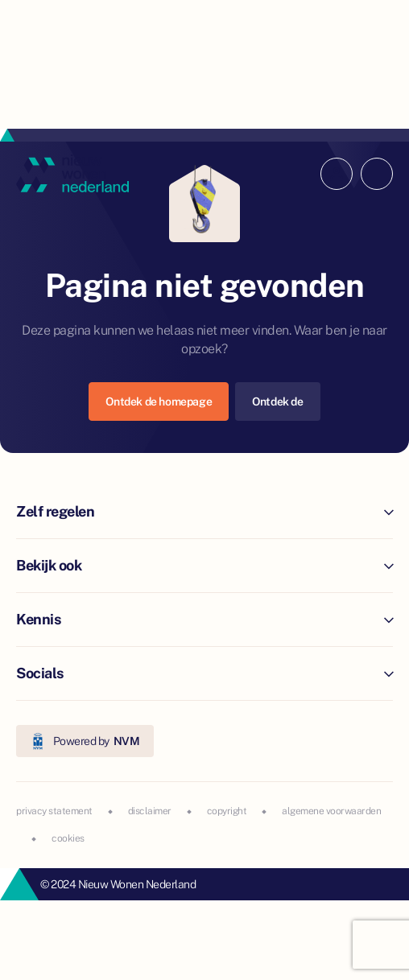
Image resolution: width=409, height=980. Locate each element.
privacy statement (54, 811)
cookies (68, 838)
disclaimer (150, 811)
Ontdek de (277, 401)
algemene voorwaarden (331, 811)
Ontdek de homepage (159, 401)
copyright (227, 811)
